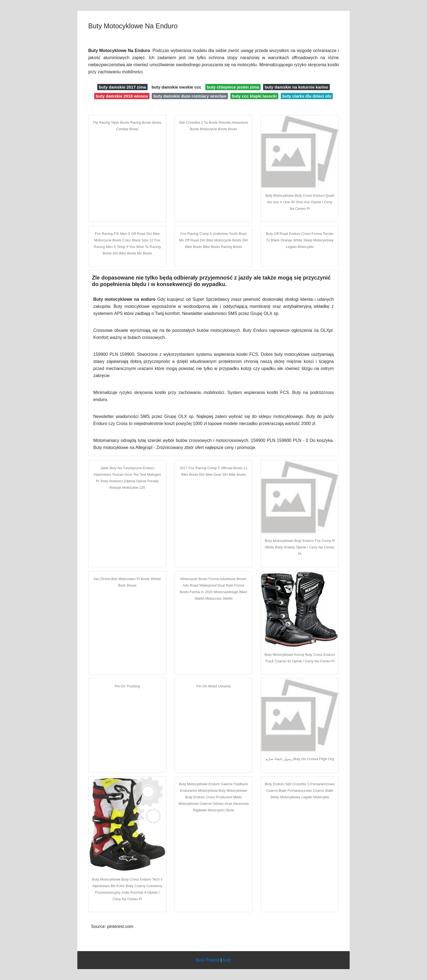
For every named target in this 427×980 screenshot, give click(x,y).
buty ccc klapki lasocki (254, 96)
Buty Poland (208, 960)
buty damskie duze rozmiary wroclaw (190, 96)
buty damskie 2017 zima (122, 87)
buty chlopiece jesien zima (233, 87)
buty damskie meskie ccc (176, 87)
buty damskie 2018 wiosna (122, 96)
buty (227, 960)
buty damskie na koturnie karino (296, 87)
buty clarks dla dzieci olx (307, 96)
